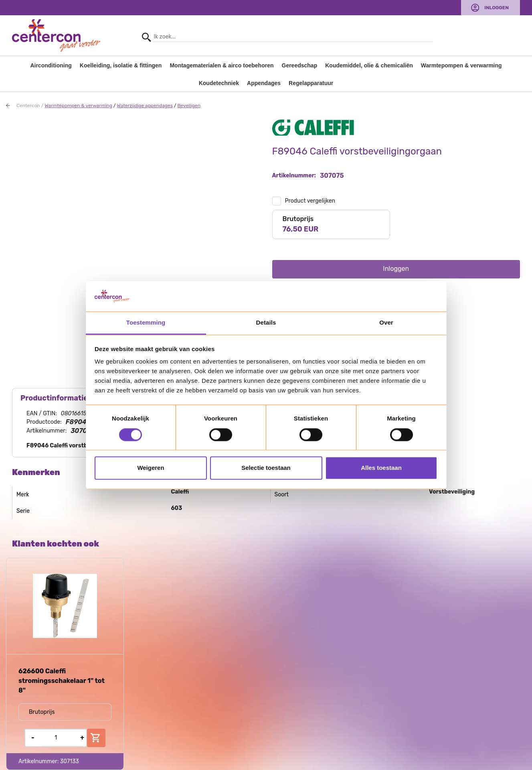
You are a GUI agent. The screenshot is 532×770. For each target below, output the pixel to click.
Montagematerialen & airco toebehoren (221, 65)
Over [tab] (386, 323)
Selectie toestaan (266, 468)
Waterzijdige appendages (145, 106)
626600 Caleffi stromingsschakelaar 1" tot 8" (62, 681)
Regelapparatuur (311, 83)
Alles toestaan (381, 468)
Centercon (28, 106)
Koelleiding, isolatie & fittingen (121, 65)
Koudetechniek (219, 83)
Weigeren (151, 468)
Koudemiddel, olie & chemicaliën (369, 65)
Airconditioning (51, 65)
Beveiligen (189, 106)
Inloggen (497, 8)
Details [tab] (266, 323)
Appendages (264, 83)
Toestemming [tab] (146, 323)
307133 (70, 761)
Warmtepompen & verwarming (461, 65)
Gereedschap (300, 65)
